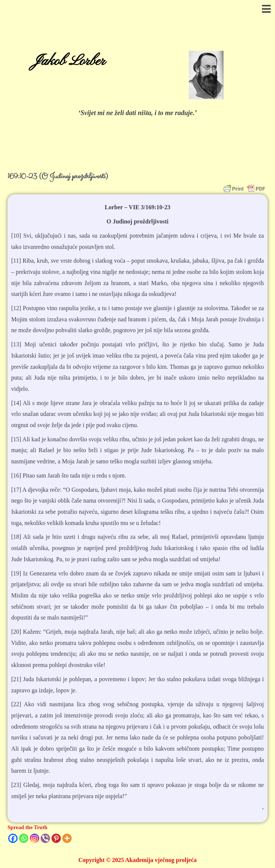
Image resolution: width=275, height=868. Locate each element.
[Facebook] (13, 838)
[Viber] (45, 838)
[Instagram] (35, 838)
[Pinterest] (56, 838)
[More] (67, 838)
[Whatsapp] (24, 838)
